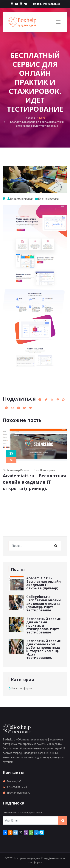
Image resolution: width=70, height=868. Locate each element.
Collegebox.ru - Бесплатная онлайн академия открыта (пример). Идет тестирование (43, 603)
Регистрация (51, 4)
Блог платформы (49, 199)
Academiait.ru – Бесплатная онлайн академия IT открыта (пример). (34, 482)
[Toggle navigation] (58, 22)
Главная (30, 118)
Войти (37, 4)
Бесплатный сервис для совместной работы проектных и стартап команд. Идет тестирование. (43, 649)
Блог (42, 118)
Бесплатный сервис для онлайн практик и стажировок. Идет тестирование (43, 625)
